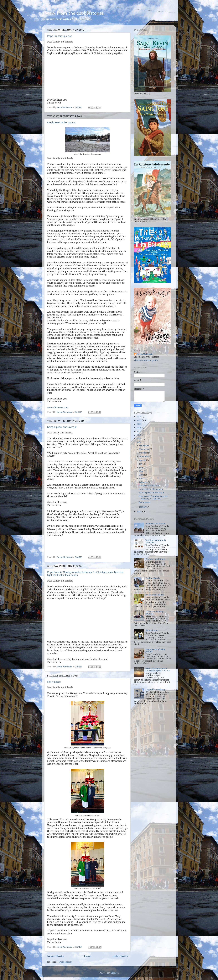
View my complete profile (146, 360)
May (141, 471)
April (142, 475)
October (143, 453)
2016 (139, 435)
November (144, 449)
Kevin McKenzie (145, 354)
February (144, 482)
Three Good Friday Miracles (154, 613)
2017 (139, 431)
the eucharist (152, 630)
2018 (139, 428)
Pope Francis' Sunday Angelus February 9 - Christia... (153, 497)
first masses (54, 682)
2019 (139, 424)
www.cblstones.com (58, 407)
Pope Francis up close (60, 36)
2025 (139, 417)
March (142, 479)
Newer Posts (55, 956)
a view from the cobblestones (73, 13)
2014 (139, 442)
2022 (139, 420)
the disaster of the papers (61, 122)
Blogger (115, 973)
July (141, 464)
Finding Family (153, 578)
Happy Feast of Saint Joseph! (155, 651)
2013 (139, 512)
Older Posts (120, 956)
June (141, 468)
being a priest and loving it (62, 427)
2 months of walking (155, 690)
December (144, 445)
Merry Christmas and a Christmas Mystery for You (158, 669)
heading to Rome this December (156, 541)
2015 (139, 439)
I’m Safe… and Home (155, 559)
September (145, 457)
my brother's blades (155, 595)
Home (88, 956)
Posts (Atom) (65, 962)
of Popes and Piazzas (155, 524)
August (143, 460)
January (143, 507)
